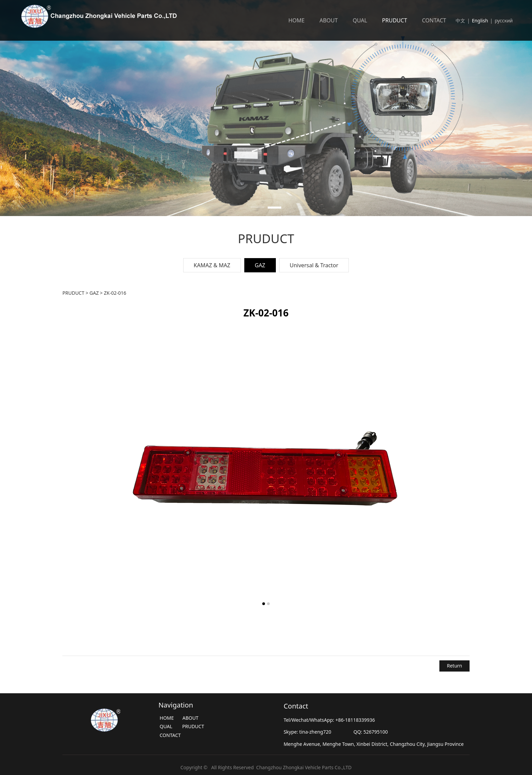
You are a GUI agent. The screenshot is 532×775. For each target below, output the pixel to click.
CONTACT (434, 20)
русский (504, 21)
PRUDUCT (395, 20)
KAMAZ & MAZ (212, 265)
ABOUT (329, 20)
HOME (297, 20)
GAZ (260, 265)
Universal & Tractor (314, 265)
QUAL (360, 20)
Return (454, 666)
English (480, 21)
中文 (460, 21)
